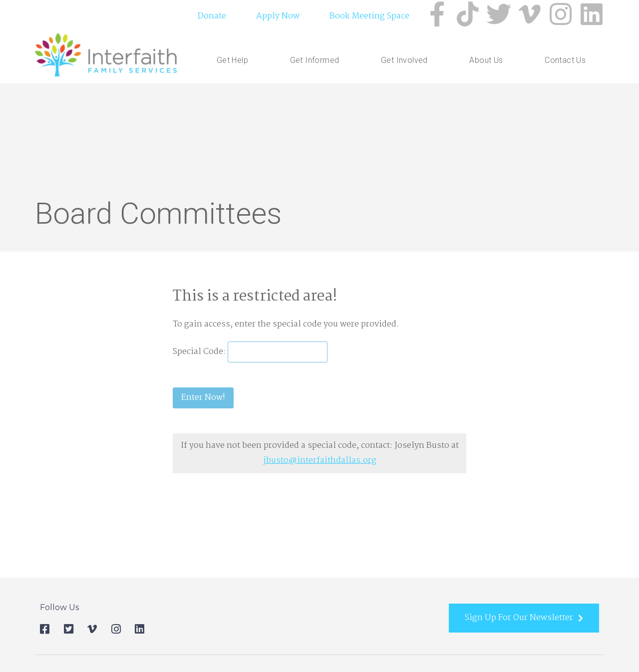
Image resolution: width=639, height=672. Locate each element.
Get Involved (407, 60)
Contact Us (565, 60)
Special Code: (200, 352)
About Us (488, 60)
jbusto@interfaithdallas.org (320, 461)
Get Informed (317, 60)
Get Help (235, 60)
